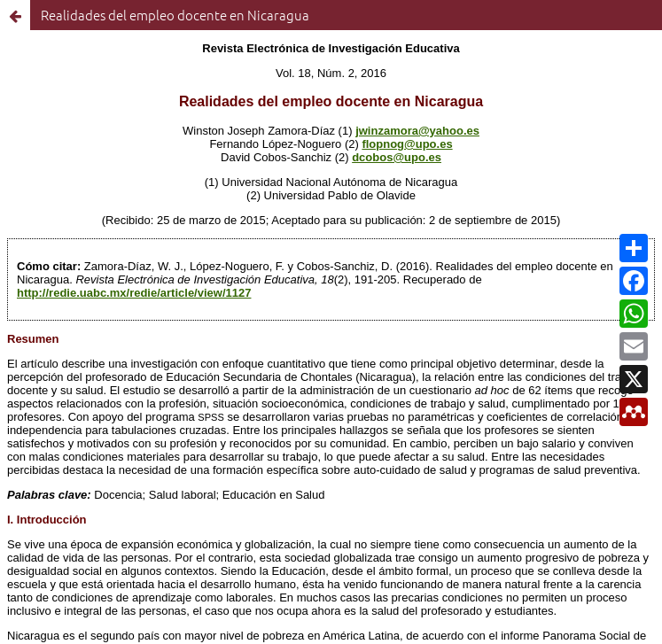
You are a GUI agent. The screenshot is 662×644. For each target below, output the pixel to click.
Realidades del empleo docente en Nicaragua (175, 15)
